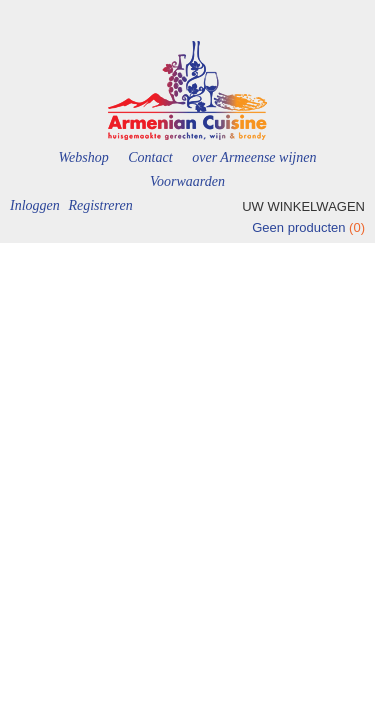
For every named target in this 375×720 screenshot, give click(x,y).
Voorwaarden (187, 181)
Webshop (84, 157)
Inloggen (35, 205)
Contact (150, 157)
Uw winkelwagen (303, 206)
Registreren (100, 205)
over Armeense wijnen (254, 157)
